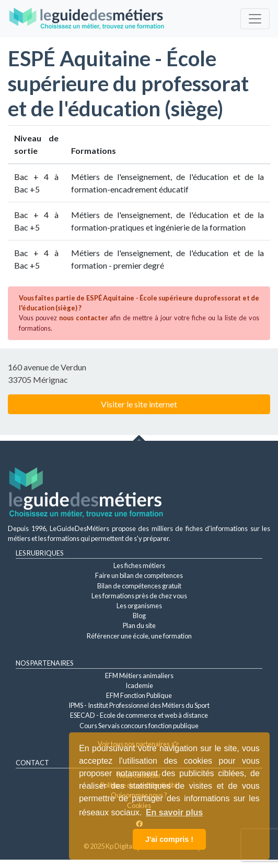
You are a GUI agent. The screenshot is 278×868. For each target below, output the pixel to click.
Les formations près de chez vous (139, 596)
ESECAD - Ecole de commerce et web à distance (139, 715)
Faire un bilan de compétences (139, 575)
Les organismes (139, 606)
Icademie (139, 685)
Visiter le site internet (139, 404)
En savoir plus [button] (174, 812)
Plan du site (139, 625)
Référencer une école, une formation (139, 636)
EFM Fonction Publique (139, 695)
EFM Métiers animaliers (139, 676)
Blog (139, 616)
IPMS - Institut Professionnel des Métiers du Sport (139, 705)
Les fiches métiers (139, 565)
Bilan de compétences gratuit (139, 586)
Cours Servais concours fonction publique (139, 726)
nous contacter (83, 318)
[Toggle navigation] (255, 19)
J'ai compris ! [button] (169, 839)
